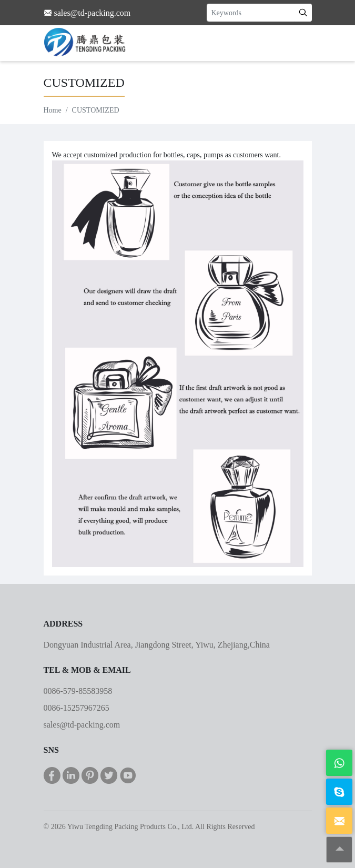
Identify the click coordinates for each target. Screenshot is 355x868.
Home (53, 110)
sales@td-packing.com (82, 725)
